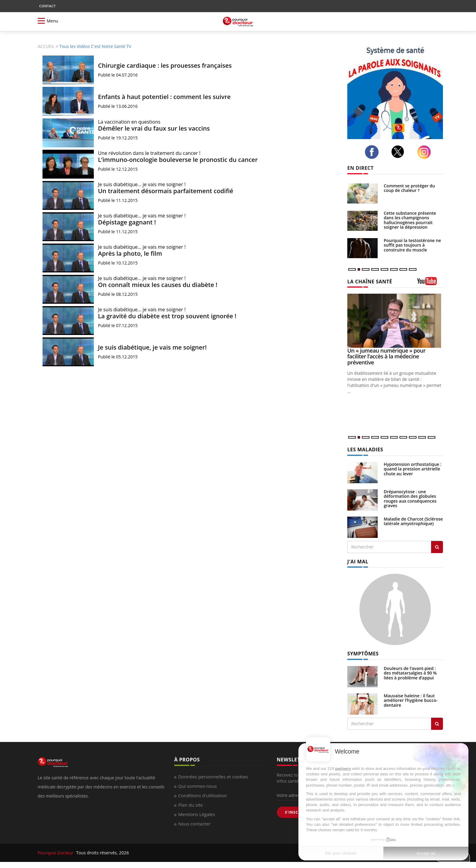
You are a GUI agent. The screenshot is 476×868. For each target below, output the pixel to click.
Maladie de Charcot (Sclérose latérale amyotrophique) (413, 521)
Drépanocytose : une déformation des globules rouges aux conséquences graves (410, 499)
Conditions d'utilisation (202, 795)
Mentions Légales (197, 814)
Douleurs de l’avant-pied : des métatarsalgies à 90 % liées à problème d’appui (410, 673)
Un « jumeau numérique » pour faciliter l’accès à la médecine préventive (386, 357)
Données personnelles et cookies (213, 777)
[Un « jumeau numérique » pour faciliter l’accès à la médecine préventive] (395, 321)
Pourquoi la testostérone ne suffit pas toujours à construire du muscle (412, 245)
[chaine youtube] (430, 283)
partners (343, 769)
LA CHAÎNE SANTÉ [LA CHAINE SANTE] (370, 282)
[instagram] (426, 152)
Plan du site (190, 805)
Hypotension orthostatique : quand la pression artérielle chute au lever (413, 469)
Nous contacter (194, 824)
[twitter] (399, 152)
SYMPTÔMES (363, 654)
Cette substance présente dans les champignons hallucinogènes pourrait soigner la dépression (410, 220)
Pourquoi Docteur (56, 853)
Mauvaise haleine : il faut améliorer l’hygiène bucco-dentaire (411, 700)
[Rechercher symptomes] (437, 724)
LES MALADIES (365, 449)
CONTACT (47, 6)
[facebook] (373, 152)
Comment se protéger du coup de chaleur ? (409, 188)
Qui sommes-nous (197, 786)
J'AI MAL (358, 562)
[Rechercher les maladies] (437, 547)
